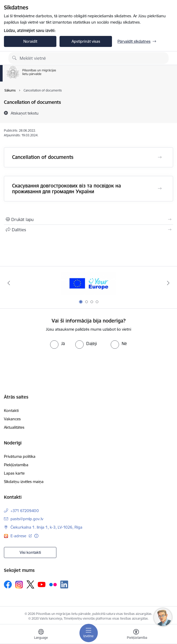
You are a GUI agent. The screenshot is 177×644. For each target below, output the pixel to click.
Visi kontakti (30, 552)
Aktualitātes (14, 427)
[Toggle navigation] (89, 633)
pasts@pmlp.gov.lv (27, 519)
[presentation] (44, 368)
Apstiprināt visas (86, 41)
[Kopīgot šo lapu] (89, 230)
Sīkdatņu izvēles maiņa (24, 482)
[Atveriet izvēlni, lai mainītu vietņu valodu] (41, 635)
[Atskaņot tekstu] (25, 113)
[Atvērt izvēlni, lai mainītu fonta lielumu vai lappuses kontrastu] (136, 635)
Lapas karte (14, 473)
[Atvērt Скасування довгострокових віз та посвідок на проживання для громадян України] (160, 189)
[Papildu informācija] (36, 536)
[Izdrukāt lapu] (89, 219)
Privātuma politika (20, 456)
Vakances (12, 419)
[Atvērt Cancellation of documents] (160, 157)
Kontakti (11, 410)
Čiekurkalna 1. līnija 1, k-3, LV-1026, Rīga (46, 527)
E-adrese (19, 536)
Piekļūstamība (16, 465)
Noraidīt (30, 41)
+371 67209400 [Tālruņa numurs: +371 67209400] (25, 511)
